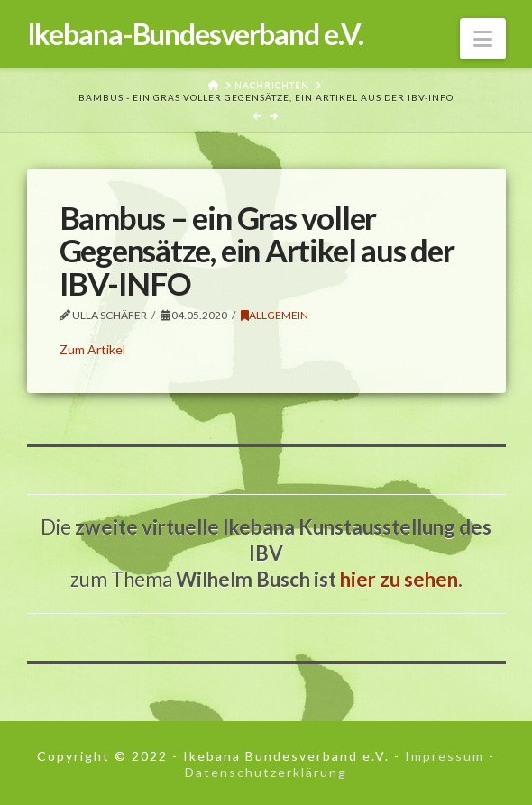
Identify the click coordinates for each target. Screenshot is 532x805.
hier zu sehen (399, 579)
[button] (483, 39)
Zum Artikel (92, 349)
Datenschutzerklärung (266, 772)
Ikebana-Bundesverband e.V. (195, 34)
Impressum (445, 756)
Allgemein (275, 315)
